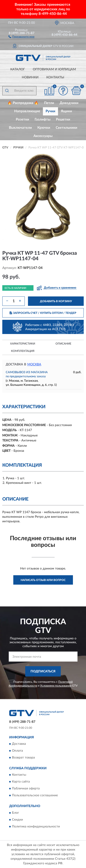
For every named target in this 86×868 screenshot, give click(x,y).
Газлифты (43, 119)
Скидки (17, 820)
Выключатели (20, 128)
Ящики (66, 111)
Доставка (19, 744)
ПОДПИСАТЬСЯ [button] (43, 671)
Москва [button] (34, 364)
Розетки (22, 119)
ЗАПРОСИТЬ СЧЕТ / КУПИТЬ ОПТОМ (43, 313)
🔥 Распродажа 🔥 (23, 103)
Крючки (44, 128)
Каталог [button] (18, 69)
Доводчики (69, 103)
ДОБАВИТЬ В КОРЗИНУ (56, 301)
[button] (21, 36)
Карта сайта (21, 782)
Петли (49, 103)
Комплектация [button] (23, 351)
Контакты (55, 77)
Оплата (17, 751)
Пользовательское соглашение (35, 796)
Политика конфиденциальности (36, 827)
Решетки (63, 119)
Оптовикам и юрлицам (54, 69)
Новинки (30, 77)
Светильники (67, 128)
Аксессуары (43, 136)
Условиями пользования (56, 686)
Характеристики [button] (23, 344)
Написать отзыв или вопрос (43, 580)
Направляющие (27, 111)
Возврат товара (23, 758)
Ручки (50, 111)
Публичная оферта (26, 789)
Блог (15, 813)
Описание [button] (63, 344)
